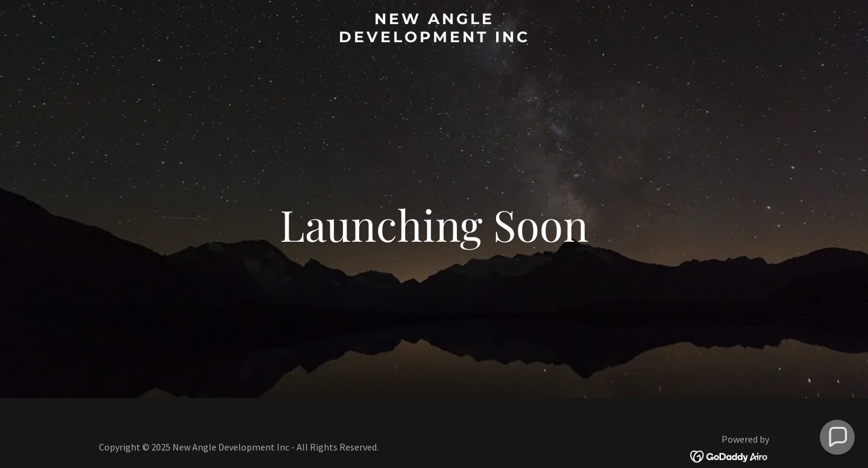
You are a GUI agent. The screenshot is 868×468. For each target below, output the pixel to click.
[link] (434, 38)
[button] (837, 437)
